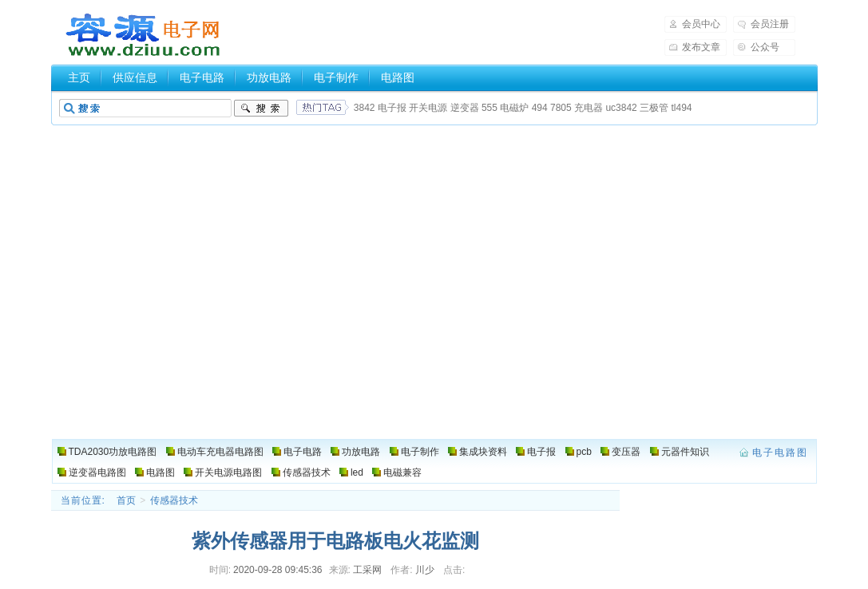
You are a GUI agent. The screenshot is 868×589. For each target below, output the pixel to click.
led (357, 472)
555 (489, 108)
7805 (561, 108)
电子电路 (202, 77)
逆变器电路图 (97, 472)
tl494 (681, 108)
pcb (584, 452)
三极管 (654, 108)
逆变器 (465, 108)
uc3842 (621, 108)
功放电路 (269, 77)
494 (540, 108)
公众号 (765, 47)
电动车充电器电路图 (220, 452)
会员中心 (701, 24)
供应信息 (135, 77)
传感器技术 (307, 472)
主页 (79, 77)
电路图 (398, 77)
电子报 (392, 108)
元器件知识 (685, 452)
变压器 (626, 452)
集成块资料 (483, 452)
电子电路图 (144, 35)
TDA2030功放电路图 (113, 452)
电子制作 (336, 77)
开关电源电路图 (228, 472)
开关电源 (428, 108)
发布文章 (701, 47)
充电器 (589, 108)
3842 (365, 108)
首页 (126, 500)
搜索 (261, 109)
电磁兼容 (402, 472)
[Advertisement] (434, 319)
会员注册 (770, 24)
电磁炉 (514, 108)
